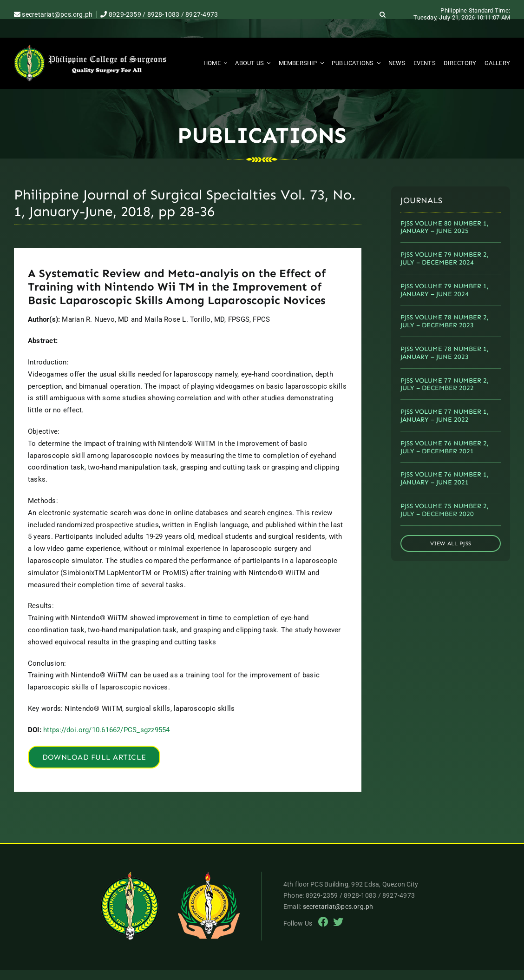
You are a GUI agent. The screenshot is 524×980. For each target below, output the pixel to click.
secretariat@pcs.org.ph (53, 14)
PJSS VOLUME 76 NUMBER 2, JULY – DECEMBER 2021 (445, 447)
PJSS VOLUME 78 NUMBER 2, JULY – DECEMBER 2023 (445, 321)
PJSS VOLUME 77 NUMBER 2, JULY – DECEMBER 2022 (445, 384)
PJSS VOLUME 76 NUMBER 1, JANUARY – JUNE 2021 (445, 478)
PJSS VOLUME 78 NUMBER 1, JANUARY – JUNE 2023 (445, 353)
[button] (383, 14)
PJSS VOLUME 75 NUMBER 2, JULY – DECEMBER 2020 (445, 510)
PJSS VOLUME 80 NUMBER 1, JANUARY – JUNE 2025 (445, 227)
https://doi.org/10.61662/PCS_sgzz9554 (106, 730)
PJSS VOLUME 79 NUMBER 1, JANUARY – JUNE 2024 (445, 290)
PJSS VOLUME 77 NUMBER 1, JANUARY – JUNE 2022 (445, 416)
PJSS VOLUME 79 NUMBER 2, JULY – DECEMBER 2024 (445, 258)
